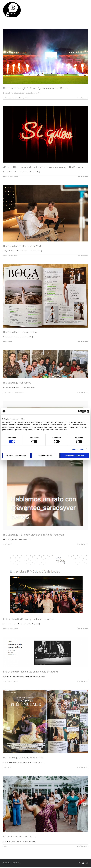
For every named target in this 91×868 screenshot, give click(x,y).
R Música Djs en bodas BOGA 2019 (23, 758)
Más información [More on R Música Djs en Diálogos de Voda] (82, 256)
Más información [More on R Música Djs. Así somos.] (82, 392)
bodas (5, 98)
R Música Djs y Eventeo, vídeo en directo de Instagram (34, 535)
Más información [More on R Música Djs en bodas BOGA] (82, 342)
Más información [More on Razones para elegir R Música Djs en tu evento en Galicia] (82, 98)
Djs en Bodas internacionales (20, 836)
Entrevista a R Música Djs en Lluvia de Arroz (28, 619)
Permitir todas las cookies (75, 455)
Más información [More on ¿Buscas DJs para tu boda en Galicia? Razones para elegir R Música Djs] (82, 177)
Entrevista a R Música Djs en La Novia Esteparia (30, 672)
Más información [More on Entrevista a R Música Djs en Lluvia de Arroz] (82, 629)
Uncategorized (23, 98)
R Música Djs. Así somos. (17, 383)
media (16, 98)
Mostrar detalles (78, 449)
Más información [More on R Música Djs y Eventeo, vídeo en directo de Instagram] (82, 544)
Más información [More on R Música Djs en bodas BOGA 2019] (82, 767)
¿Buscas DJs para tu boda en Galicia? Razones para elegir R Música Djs (44, 167)
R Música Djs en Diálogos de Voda (23, 246)
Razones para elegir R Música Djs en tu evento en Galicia (36, 88)
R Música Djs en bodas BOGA (20, 332)
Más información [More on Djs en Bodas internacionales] (82, 846)
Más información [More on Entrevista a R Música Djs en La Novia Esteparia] (82, 681)
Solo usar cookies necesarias (16, 455)
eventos (10, 98)
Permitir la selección (45, 455)
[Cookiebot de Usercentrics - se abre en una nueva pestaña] (80, 411)
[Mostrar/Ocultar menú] (86, 9)
